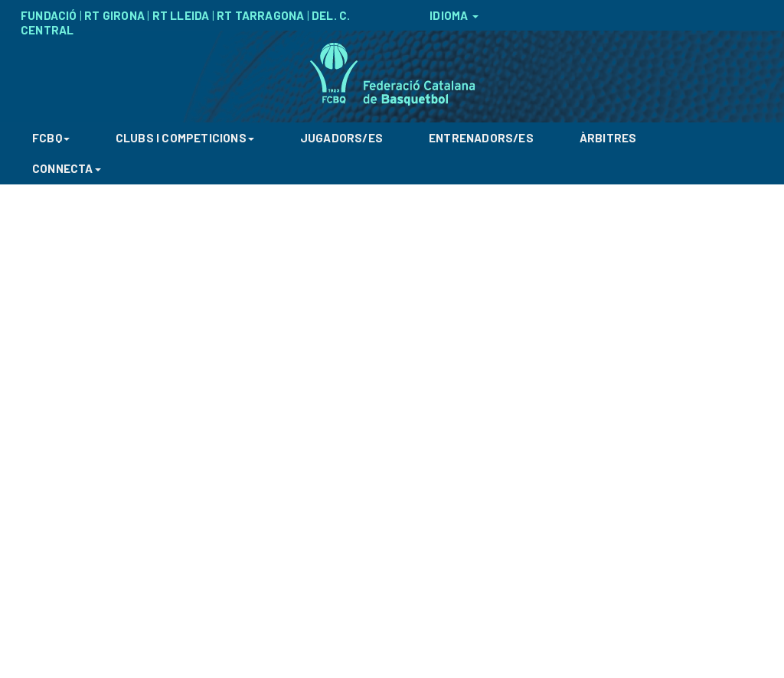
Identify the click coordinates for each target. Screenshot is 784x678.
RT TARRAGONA (260, 15)
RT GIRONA (114, 15)
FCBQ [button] (51, 138)
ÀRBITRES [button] (608, 138)
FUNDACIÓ (49, 15)
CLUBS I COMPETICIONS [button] (185, 138)
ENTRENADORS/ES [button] (481, 138)
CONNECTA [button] (67, 168)
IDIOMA (454, 15)
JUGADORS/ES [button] (341, 138)
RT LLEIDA (181, 15)
